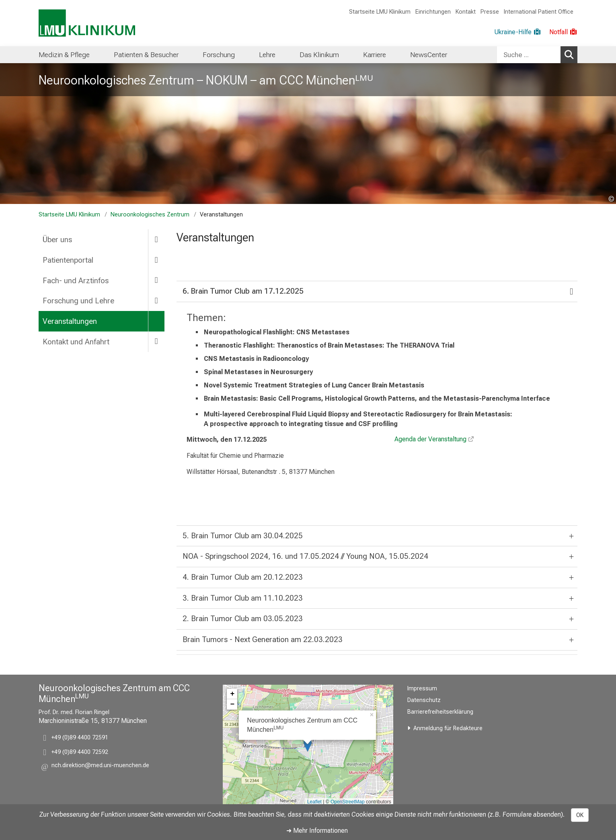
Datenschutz (424, 700)
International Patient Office (539, 12)
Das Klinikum (319, 55)
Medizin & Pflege (64, 55)
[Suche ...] (529, 55)
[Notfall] (563, 32)
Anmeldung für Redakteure (448, 728)
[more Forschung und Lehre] (156, 300)
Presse (490, 12)
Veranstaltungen (70, 321)
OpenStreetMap (348, 802)
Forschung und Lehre (78, 301)
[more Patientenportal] (156, 260)
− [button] (232, 704)
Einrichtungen (433, 12)
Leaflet (314, 802)
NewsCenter (429, 55)
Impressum (422, 689)
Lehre (267, 55)
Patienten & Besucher (146, 55)
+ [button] (232, 694)
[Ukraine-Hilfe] (518, 32)
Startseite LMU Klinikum (380, 12)
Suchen (570, 54)
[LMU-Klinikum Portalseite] (87, 23)
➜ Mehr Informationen (317, 831)
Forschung (219, 55)
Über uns (57, 240)
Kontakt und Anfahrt (76, 342)
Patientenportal (68, 260)
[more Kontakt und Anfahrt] (156, 341)
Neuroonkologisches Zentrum (150, 215)
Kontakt (466, 12)
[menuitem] (64, 55)
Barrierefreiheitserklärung (440, 712)
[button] (100, 767)
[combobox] (537, 55)
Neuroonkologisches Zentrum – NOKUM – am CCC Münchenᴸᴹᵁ (206, 80)
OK (580, 815)
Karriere (375, 55)
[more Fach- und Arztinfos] (156, 280)
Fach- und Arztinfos (76, 281)
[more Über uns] (156, 239)
